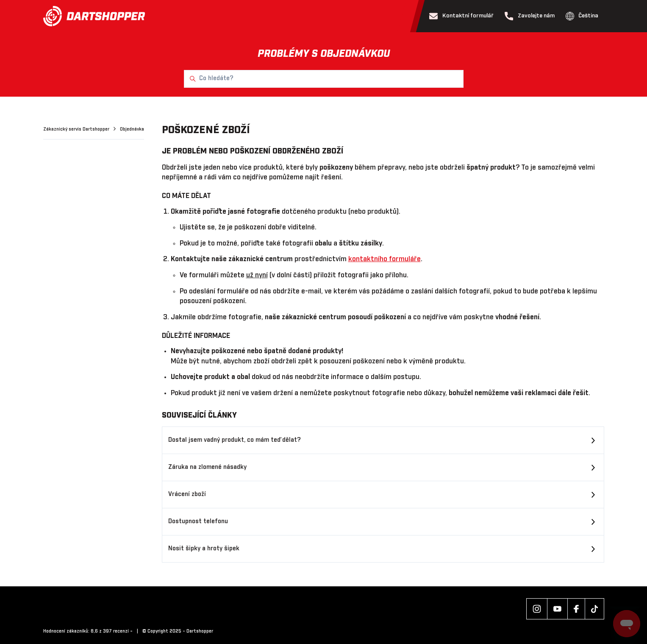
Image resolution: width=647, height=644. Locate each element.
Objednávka (132, 129)
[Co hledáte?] (324, 79)
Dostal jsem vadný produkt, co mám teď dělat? (235, 440)
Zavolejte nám (530, 16)
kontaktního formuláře (385, 259)
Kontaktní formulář (461, 16)
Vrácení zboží (187, 494)
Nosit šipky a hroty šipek (204, 549)
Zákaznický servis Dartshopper (77, 129)
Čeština (582, 16)
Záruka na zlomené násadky (207, 467)
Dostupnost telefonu (198, 521)
